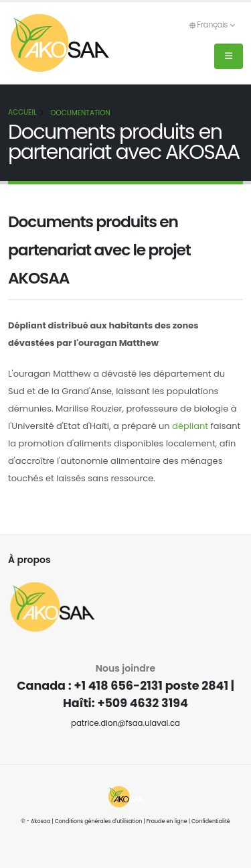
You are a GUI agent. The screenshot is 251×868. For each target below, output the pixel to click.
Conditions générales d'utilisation (99, 821)
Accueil (22, 112)
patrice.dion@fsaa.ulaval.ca (125, 723)
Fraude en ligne (167, 821)
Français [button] (212, 25)
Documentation (80, 113)
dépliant (190, 426)
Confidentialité (211, 821)
